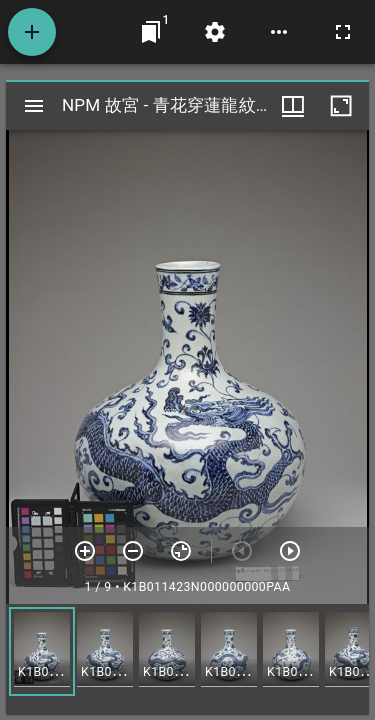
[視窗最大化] (341, 106)
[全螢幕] (343, 32)
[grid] (187, 659)
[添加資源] (32, 32)
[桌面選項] (279, 32)
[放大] (85, 551)
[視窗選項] (293, 106)
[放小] (133, 551)
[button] (42, 651)
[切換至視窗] (151, 32)
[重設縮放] (181, 551)
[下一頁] (290, 551)
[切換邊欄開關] (34, 106)
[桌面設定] (215, 32)
